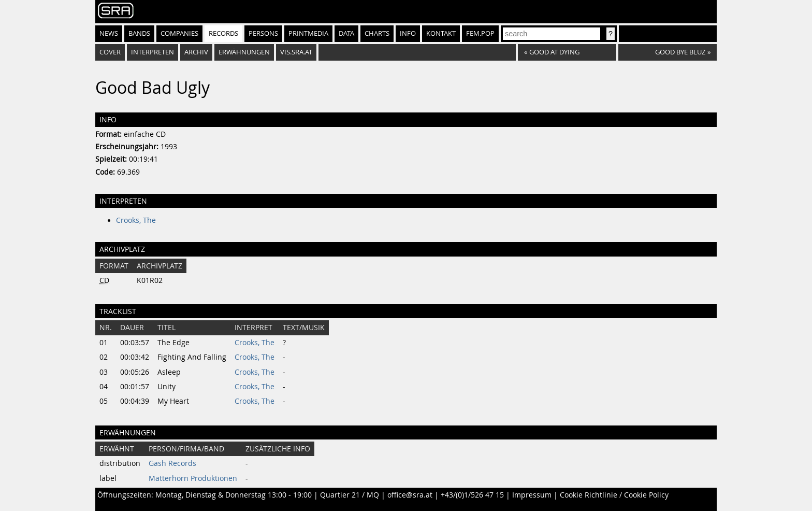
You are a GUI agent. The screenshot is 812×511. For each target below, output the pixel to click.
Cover (110, 52)
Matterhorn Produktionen (193, 478)
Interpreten (153, 52)
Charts (377, 33)
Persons (263, 33)
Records (223, 33)
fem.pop (480, 33)
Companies (179, 33)
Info (408, 33)
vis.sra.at (296, 52)
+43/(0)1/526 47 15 (472, 495)
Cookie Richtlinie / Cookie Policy (614, 495)
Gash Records (172, 463)
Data (346, 33)
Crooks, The (136, 220)
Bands (139, 33)
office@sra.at (410, 495)
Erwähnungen (244, 52)
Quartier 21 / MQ (350, 495)
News (109, 33)
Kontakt (441, 33)
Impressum (532, 495)
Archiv (196, 52)
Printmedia (308, 33)
